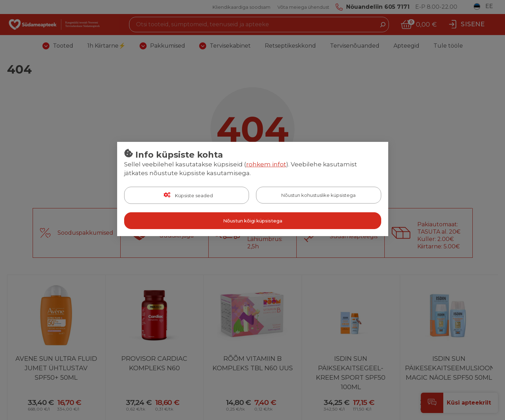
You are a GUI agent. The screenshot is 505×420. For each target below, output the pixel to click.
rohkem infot (266, 164)
